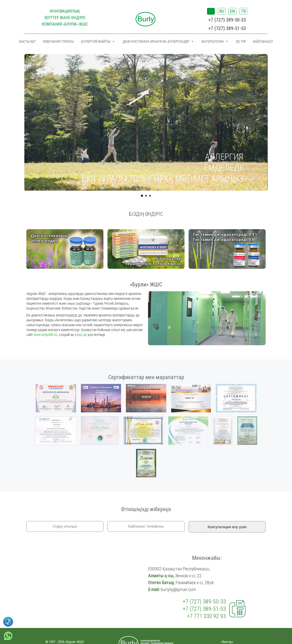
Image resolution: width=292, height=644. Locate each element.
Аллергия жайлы (96, 41)
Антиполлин (213, 41)
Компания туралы (58, 41)
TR (243, 11)
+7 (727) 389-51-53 (227, 28)
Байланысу (263, 41)
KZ (211, 11)
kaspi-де (81, 335)
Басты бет (28, 41)
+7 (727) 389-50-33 (227, 20)
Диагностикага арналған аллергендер (156, 41)
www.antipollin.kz (46, 335)
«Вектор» (227, 642)
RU (222, 11)
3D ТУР (241, 41)
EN (232, 11)
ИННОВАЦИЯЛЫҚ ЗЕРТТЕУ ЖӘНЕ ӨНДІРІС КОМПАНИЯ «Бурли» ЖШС (65, 18)
